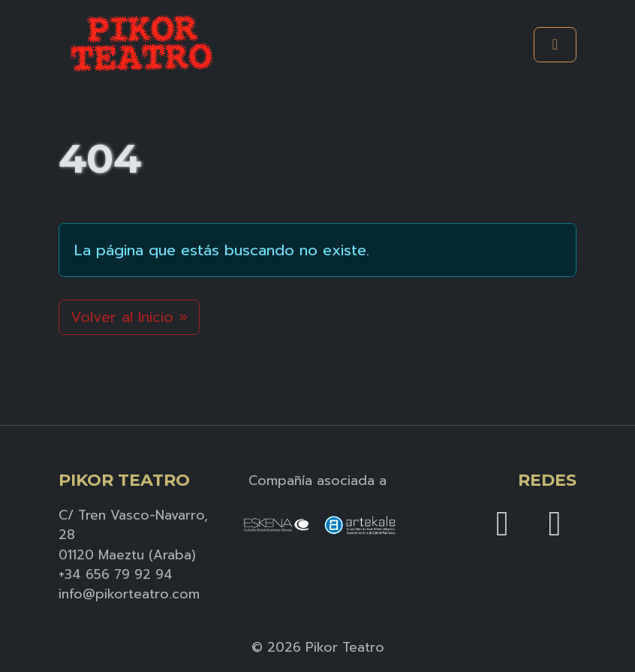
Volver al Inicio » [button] (129, 317)
